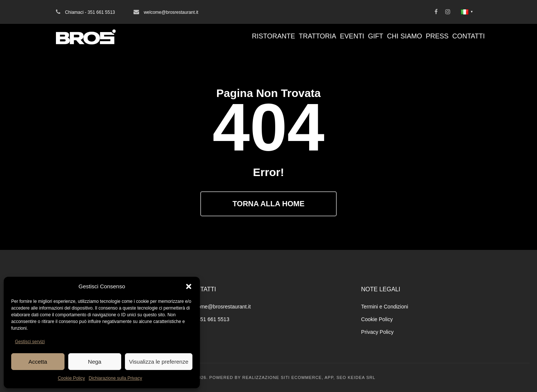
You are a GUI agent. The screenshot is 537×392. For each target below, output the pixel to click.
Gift (376, 36)
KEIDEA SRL (361, 377)
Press (437, 36)
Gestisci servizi (30, 342)
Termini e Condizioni (384, 307)
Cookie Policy (71, 378)
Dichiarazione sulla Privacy (115, 378)
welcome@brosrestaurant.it (219, 307)
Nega (95, 362)
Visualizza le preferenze (159, 362)
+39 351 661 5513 (208, 319)
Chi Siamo (405, 36)
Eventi (352, 36)
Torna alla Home (269, 204)
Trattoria (317, 36)
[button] (189, 286)
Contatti (469, 36)
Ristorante (274, 36)
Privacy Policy (377, 332)
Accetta (38, 362)
